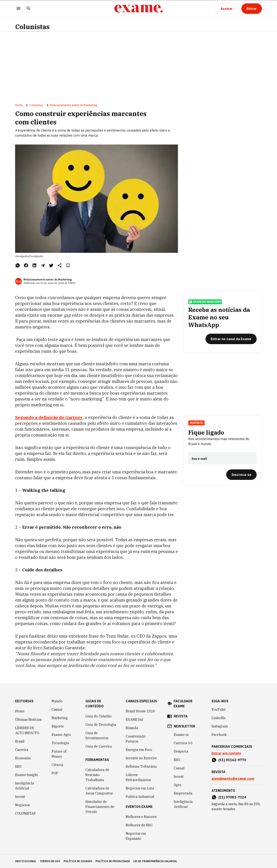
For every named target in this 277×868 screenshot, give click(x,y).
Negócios (22, 805)
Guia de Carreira (99, 746)
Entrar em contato (226, 753)
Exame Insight (27, 775)
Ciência (57, 765)
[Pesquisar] (29, 9)
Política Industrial (140, 797)
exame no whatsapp (205, 302)
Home (19, 105)
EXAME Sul (134, 719)
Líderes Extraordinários (138, 777)
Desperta (196, 423)
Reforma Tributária (141, 766)
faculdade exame (183, 704)
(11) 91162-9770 (232, 760)
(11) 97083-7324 (232, 797)
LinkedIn (219, 718)
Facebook (219, 735)
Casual (57, 709)
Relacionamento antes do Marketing (74, 105)
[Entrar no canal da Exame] (231, 339)
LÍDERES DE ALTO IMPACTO (27, 730)
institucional (26, 861)
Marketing (60, 718)
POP (55, 773)
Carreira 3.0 (183, 743)
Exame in (181, 735)
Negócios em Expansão (136, 836)
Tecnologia (60, 743)
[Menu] (18, 9)
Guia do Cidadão (99, 716)
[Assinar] (227, 9)
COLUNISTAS (25, 813)
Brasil (20, 741)
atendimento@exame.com (233, 779)
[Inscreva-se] (241, 475)
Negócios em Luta (140, 788)
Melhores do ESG (139, 825)
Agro (178, 785)
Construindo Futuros (136, 739)
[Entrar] (252, 9)
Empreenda (183, 793)
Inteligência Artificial (25, 786)
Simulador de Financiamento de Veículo (100, 807)
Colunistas (32, 27)
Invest (20, 797)
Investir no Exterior (141, 758)
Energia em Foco (139, 750)
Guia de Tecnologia (101, 725)
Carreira (22, 750)
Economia (23, 758)
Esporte (58, 726)
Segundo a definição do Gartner (49, 417)
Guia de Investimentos (97, 735)
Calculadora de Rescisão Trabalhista (97, 775)
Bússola (132, 728)
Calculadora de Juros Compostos (99, 791)
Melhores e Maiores (141, 817)
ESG (18, 766)
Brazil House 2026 (140, 711)
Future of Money (59, 754)
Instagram (220, 726)
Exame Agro (61, 735)
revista (181, 716)
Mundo (57, 701)
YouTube (219, 709)
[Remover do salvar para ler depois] (68, 265)
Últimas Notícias (28, 719)
